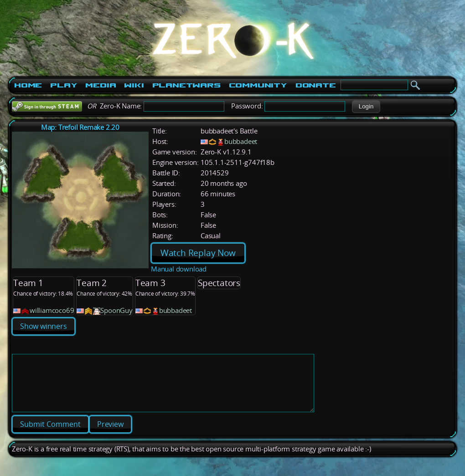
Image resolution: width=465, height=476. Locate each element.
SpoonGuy (116, 310)
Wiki (134, 85)
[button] (366, 107)
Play (64, 85)
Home (28, 85)
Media (101, 85)
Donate (316, 85)
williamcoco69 (52, 310)
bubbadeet (241, 141)
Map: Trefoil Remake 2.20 (80, 127)
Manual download (179, 269)
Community (258, 85)
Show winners (44, 326)
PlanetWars (186, 85)
